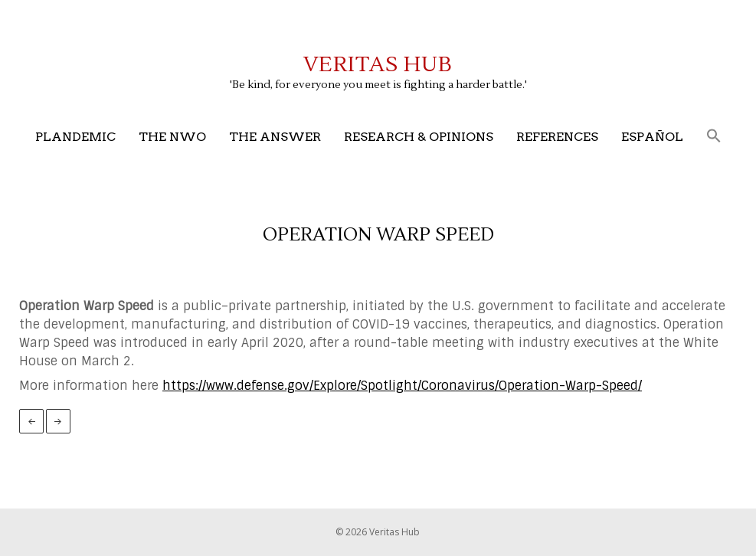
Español (652, 137)
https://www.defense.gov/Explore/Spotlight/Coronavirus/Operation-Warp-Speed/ (402, 386)
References (557, 137)
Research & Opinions (419, 137)
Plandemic (75, 137)
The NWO (172, 137)
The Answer (275, 137)
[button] (714, 137)
